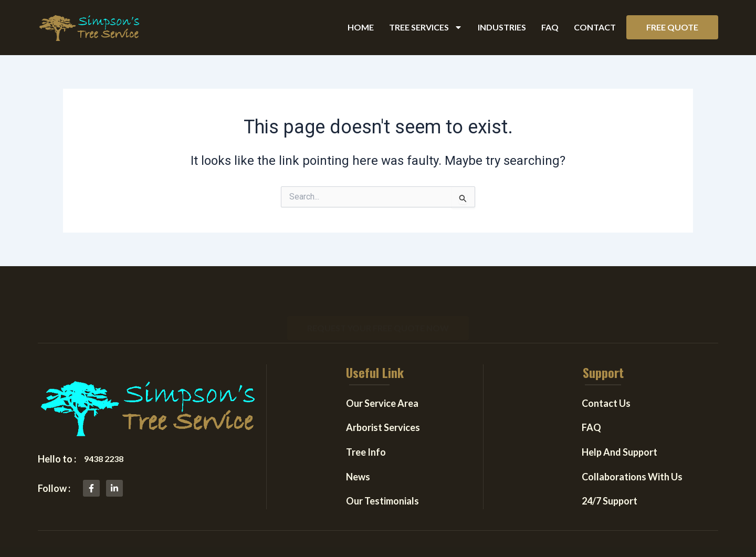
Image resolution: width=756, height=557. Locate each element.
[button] (672, 27)
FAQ (550, 27)
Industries (502, 27)
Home (361, 27)
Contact (595, 27)
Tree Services (426, 27)
